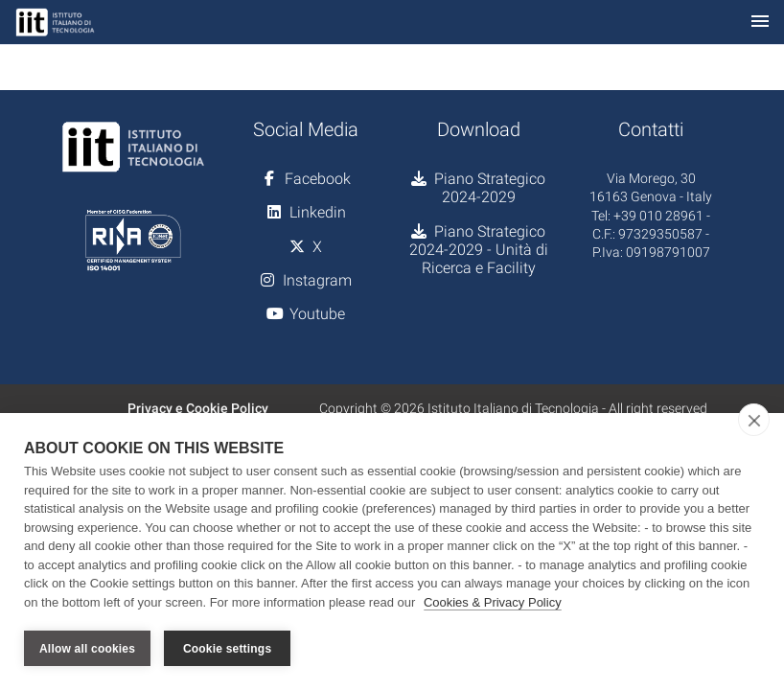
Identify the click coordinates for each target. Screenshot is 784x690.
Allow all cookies (87, 649)
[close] (754, 420)
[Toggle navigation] (760, 23)
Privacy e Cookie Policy (198, 408)
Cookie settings (227, 649)
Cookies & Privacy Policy (493, 602)
